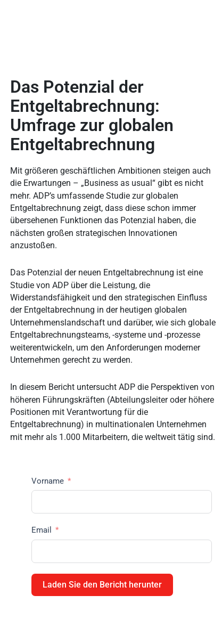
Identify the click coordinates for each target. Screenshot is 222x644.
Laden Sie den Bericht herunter (102, 585)
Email (42, 530)
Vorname (48, 481)
